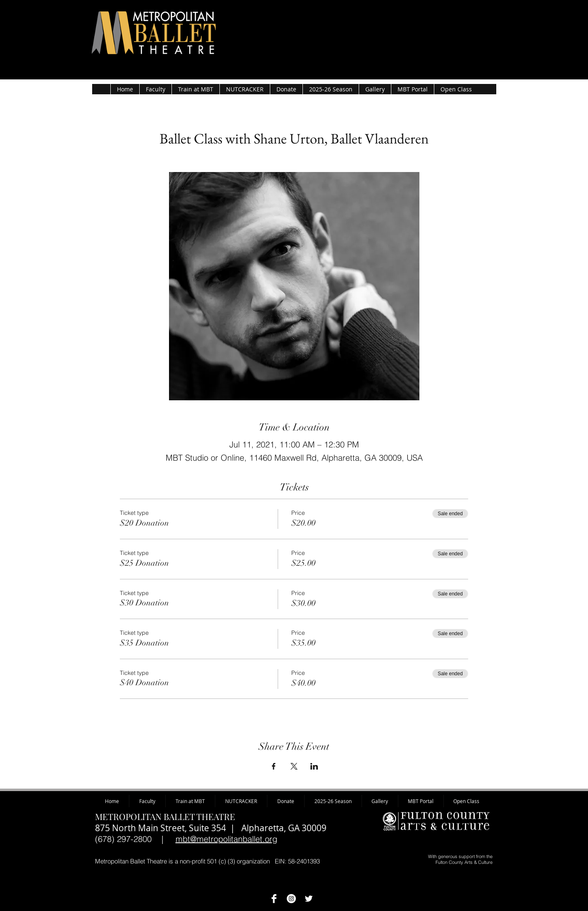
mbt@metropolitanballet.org (226, 839)
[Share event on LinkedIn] (314, 766)
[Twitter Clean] (309, 899)
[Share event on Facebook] (274, 766)
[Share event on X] (294, 766)
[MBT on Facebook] (274, 899)
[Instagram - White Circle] (291, 899)
